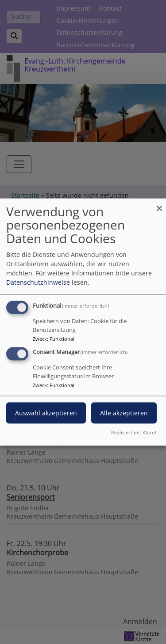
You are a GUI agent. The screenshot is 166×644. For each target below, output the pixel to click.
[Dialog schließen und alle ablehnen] (159, 204)
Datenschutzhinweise (38, 282)
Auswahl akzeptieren (46, 413)
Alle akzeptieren (124, 413)
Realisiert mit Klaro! (134, 432)
